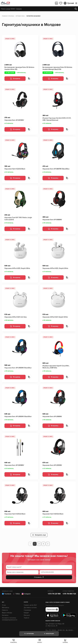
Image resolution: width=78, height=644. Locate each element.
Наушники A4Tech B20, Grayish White (55, 268)
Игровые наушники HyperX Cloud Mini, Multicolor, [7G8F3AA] (56, 367)
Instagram (26, 592)
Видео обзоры (7, 611)
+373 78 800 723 (69, 592)
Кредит (26, 611)
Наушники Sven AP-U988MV (52, 416)
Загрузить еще (39, 533)
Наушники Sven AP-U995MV (52, 465)
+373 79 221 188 (54, 592)
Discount (27, 614)
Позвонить (14, 641)
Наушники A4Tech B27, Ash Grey (16, 317)
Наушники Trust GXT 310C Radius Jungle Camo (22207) (18, 219)
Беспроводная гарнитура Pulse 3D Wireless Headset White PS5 (19, 68)
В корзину (15, 79)
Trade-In (26, 616)
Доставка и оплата (30, 606)
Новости (5, 608)
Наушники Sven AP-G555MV (14, 120)
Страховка (27, 608)
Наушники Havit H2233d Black (15, 169)
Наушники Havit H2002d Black (15, 514)
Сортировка (29, 634)
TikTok (16, 592)
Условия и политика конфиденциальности (10, 617)
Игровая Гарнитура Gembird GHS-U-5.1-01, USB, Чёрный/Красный (57, 119)
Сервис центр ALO (30, 603)
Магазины (5, 606)
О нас (4, 603)
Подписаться (52, 608)
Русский (69, 3)
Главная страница (8, 16)
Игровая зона (20, 16)
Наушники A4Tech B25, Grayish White (17, 268)
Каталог (40, 641)
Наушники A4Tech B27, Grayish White (55, 317)
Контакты (5, 614)
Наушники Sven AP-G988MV (52, 220)
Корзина (65, 641)
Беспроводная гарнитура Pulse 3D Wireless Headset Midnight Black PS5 (57, 68)
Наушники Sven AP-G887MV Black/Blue (56, 169)
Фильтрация (49, 634)
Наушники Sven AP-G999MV (14, 465)
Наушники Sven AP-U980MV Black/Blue (18, 368)
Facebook (6, 592)
